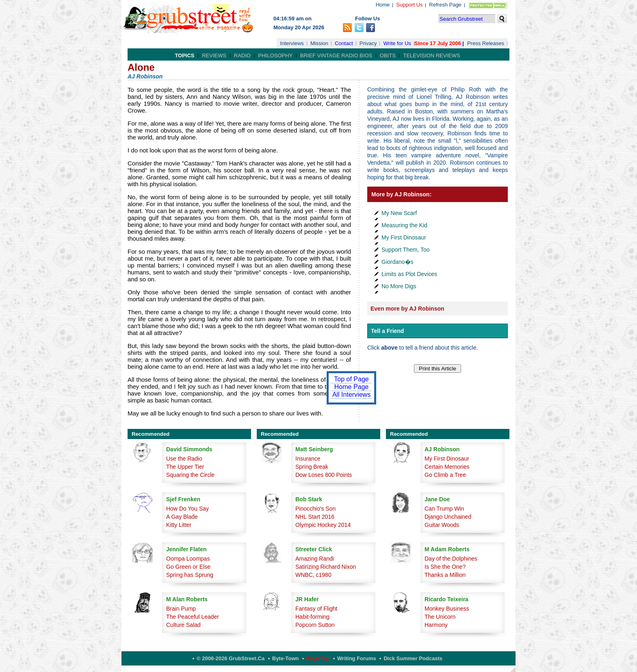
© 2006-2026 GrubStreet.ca (231, 658)
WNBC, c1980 (313, 575)
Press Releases (486, 43)
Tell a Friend (387, 331)
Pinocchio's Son (315, 509)
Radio (242, 55)
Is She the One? (445, 567)
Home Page (352, 387)
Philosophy (276, 55)
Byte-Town (285, 658)
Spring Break (312, 467)
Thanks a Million (445, 575)
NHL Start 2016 (315, 517)
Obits (388, 55)
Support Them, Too (406, 250)
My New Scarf (399, 213)
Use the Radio (184, 459)
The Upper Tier (185, 467)
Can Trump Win (444, 509)
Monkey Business (447, 609)
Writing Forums (357, 658)
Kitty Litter (179, 525)
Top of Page (351, 379)
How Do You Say (187, 509)
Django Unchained (448, 517)
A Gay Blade (182, 517)
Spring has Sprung (190, 575)
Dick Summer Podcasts (413, 658)
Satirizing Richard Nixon (326, 567)
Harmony (436, 625)
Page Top (318, 658)
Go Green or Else (188, 567)
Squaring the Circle (190, 475)
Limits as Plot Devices (409, 274)
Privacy (368, 43)
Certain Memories (447, 467)
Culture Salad (183, 625)
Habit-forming (312, 617)
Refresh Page (445, 5)
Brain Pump (181, 609)
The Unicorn (440, 617)
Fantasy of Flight (316, 609)
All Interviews (351, 395)
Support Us (409, 5)
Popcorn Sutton (315, 625)
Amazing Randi (315, 559)
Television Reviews (431, 55)
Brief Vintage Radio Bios (336, 55)
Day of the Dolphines (451, 559)
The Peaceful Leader (193, 617)
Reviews (214, 55)
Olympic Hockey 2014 (323, 525)
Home (383, 5)
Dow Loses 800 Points (324, 475)
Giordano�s (398, 262)
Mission (319, 43)
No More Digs (399, 286)
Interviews (292, 43)
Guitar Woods (442, 525)
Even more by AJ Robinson (407, 309)
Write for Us (397, 43)
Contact (344, 43)
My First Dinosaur (404, 237)
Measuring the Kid (404, 225)
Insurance (308, 459)
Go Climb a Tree (445, 475)
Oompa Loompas (188, 559)
